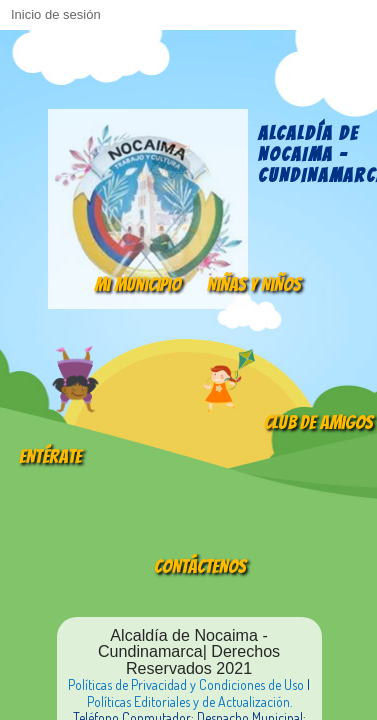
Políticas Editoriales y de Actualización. (189, 701)
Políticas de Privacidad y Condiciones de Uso (186, 684)
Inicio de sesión (56, 14)
